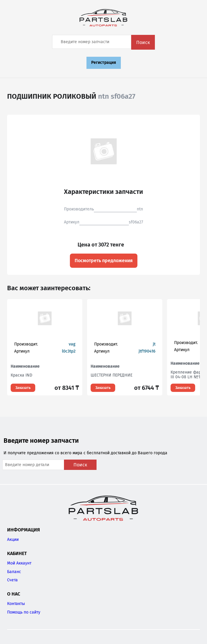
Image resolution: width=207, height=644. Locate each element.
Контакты (16, 604)
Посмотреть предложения (104, 261)
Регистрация (104, 63)
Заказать (23, 388)
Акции (13, 540)
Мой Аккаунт (19, 563)
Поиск (143, 42)
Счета (12, 580)
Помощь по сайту (24, 612)
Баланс (14, 572)
